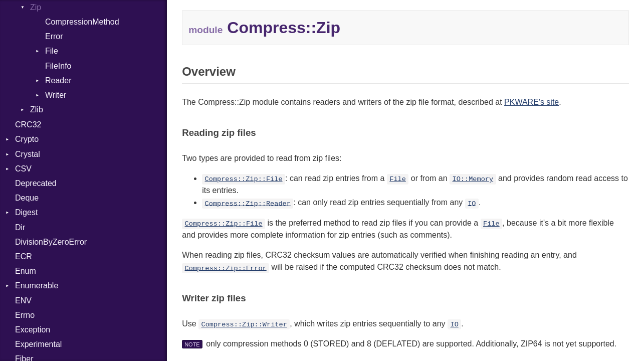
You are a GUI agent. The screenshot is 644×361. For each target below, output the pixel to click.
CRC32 (28, 125)
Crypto (27, 139)
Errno (25, 315)
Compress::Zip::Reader (248, 203)
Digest (26, 212)
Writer (56, 95)
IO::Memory (473, 179)
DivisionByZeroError (51, 242)
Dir (20, 227)
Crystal (28, 154)
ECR (24, 256)
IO (472, 203)
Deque (27, 198)
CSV (23, 169)
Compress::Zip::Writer (244, 325)
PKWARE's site (531, 102)
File (52, 51)
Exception (33, 330)
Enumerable (37, 286)
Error (54, 36)
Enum (26, 271)
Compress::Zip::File (244, 179)
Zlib (37, 110)
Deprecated (36, 183)
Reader (58, 80)
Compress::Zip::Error (226, 268)
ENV (23, 301)
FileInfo (58, 66)
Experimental (38, 344)
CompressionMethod (82, 22)
